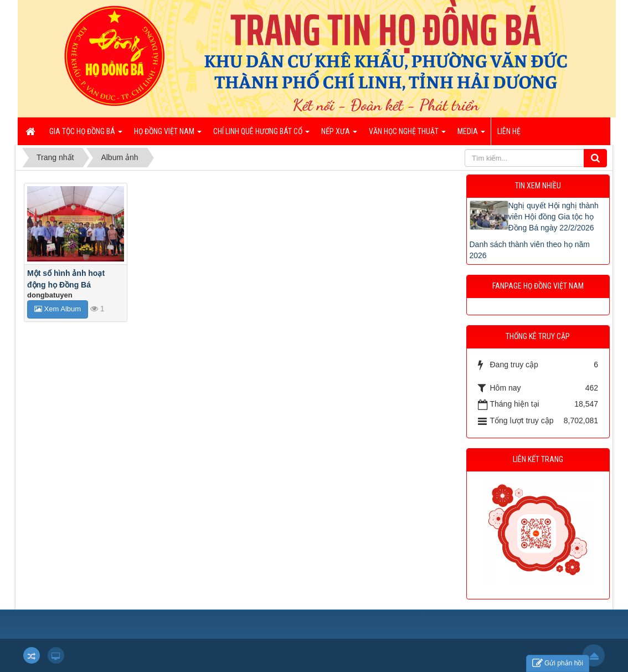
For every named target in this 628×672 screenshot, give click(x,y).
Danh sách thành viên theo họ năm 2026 (530, 250)
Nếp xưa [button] (339, 135)
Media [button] (471, 135)
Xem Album (58, 309)
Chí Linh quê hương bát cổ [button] (261, 135)
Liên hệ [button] (509, 131)
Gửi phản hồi (558, 663)
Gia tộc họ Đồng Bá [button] (86, 135)
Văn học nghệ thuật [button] (407, 135)
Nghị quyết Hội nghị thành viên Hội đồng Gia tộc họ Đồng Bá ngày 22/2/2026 (554, 217)
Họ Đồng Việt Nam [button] (168, 135)
